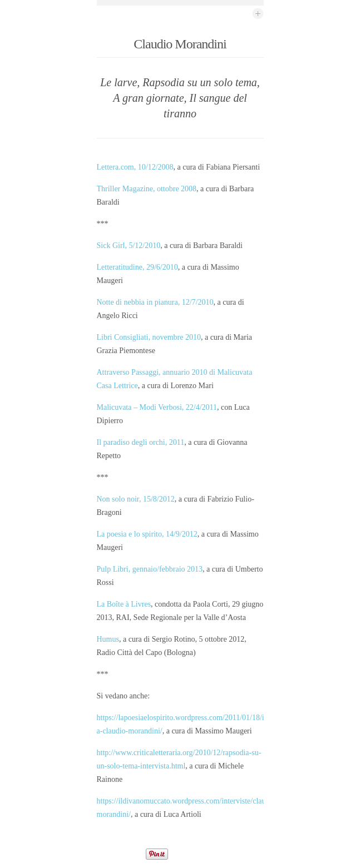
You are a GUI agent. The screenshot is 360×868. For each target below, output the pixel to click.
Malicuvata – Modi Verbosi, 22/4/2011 (157, 407)
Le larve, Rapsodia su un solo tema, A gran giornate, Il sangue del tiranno (180, 98)
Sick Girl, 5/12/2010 (129, 245)
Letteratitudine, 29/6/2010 (137, 267)
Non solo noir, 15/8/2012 (136, 499)
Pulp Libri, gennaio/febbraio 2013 (150, 569)
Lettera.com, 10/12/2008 (135, 167)
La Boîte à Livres (124, 604)
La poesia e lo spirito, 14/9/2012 (147, 534)
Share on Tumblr (201, 854)
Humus (108, 639)
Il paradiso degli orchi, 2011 (141, 442)
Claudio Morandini (180, 44)
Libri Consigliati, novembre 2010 (149, 337)
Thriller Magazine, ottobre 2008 (147, 189)
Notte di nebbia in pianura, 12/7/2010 (155, 302)
